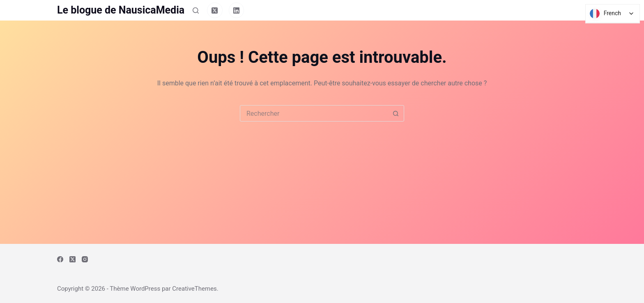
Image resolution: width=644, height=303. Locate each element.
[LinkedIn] (237, 10)
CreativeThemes (194, 289)
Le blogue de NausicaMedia (121, 10)
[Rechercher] (196, 10)
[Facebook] (60, 259)
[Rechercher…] (314, 113)
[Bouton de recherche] (396, 113)
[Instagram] (85, 259)
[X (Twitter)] (215, 10)
